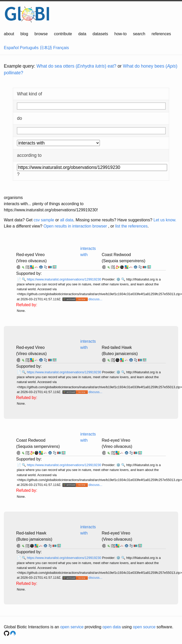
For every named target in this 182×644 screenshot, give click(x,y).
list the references (131, 226)
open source (144, 627)
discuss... (95, 299)
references (161, 34)
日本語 (46, 48)
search (139, 34)
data (82, 34)
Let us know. (165, 220)
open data (112, 627)
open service (72, 627)
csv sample (44, 220)
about (9, 34)
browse (41, 34)
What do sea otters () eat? (76, 66)
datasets (100, 34)
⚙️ (118, 279)
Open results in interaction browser (75, 226)
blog (24, 34)
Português (29, 48)
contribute (63, 34)
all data (67, 220)
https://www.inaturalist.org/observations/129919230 (65, 279)
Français (61, 48)
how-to (120, 34)
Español (11, 48)
